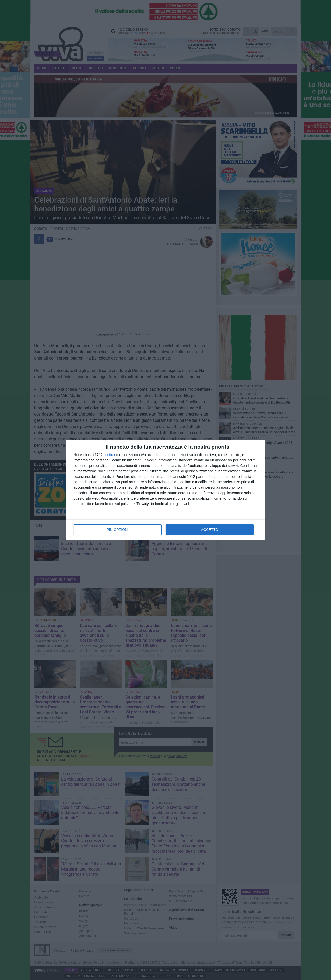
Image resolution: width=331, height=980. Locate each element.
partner (109, 455)
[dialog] (166, 490)
